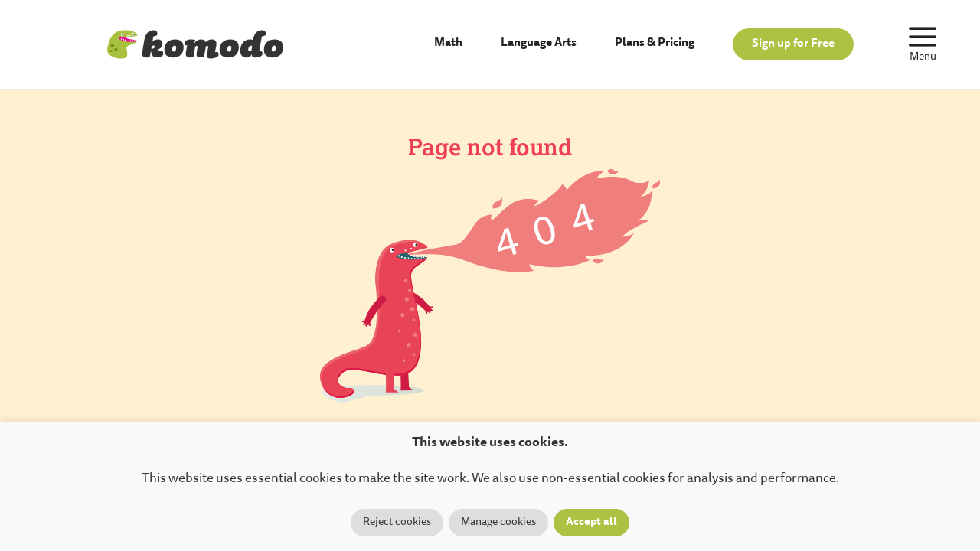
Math (448, 43)
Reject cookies (397, 523)
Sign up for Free (793, 44)
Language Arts (539, 43)
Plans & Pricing (655, 43)
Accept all (591, 523)
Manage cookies (498, 523)
